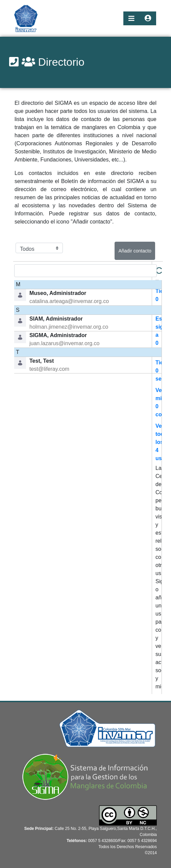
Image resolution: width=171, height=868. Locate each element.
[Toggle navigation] (131, 18)
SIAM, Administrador (56, 319)
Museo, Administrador (58, 293)
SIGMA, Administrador (58, 335)
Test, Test (42, 361)
